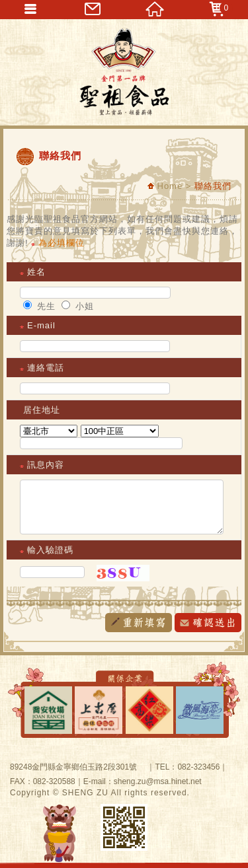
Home (165, 186)
